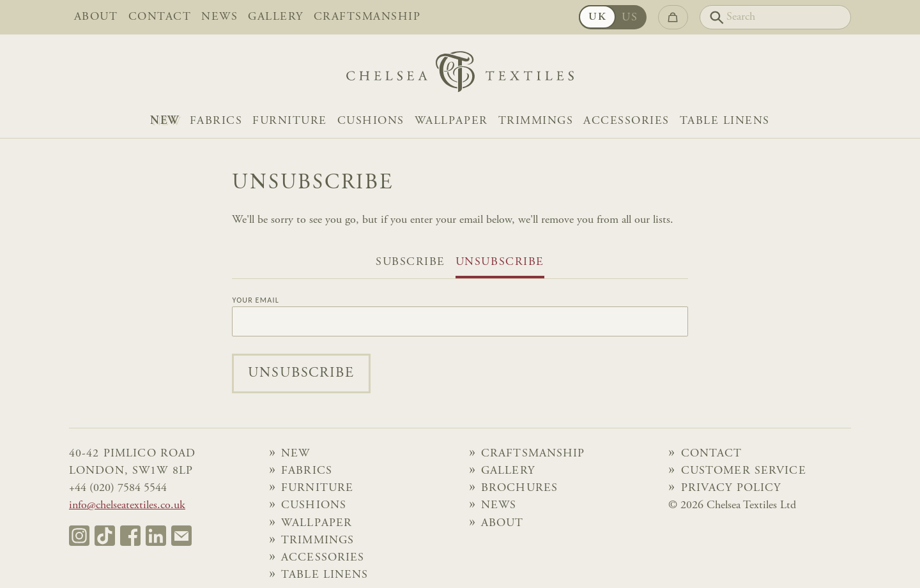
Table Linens (725, 121)
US (630, 18)
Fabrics (216, 121)
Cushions (371, 121)
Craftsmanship (367, 17)
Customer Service (744, 471)
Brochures (519, 488)
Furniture (290, 121)
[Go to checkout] (673, 17)
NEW (165, 121)
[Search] (775, 17)
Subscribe (410, 262)
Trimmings (536, 121)
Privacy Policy (731, 488)
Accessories (626, 121)
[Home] (460, 75)
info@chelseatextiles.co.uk (127, 506)
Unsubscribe (500, 262)
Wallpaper (451, 121)
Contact (160, 17)
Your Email (256, 300)
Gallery (276, 17)
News (219, 17)
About (96, 17)
